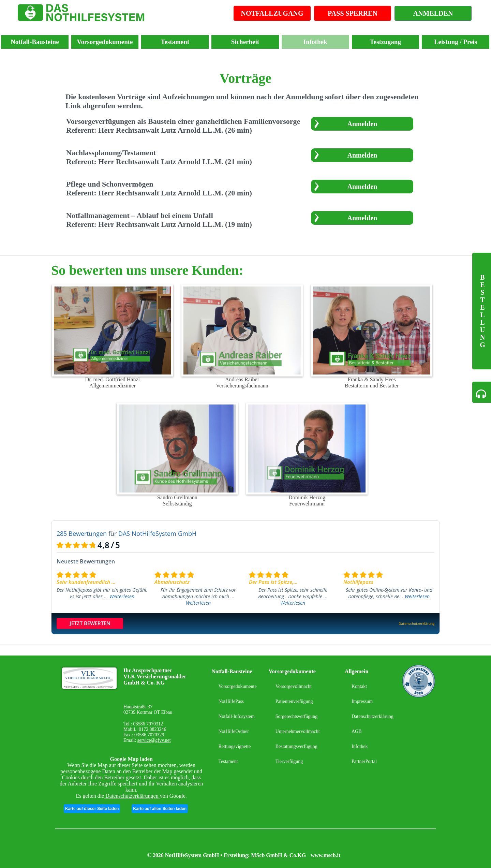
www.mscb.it (325, 855)
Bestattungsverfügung (296, 746)
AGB (357, 731)
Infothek (315, 42)
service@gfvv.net (154, 740)
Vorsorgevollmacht (294, 686)
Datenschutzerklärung (373, 716)
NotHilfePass (231, 701)
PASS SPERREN (353, 13)
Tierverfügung (289, 761)
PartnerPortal (364, 761)
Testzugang (385, 42)
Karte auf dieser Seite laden (92, 809)
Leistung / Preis (456, 42)
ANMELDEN (433, 13)
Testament (175, 42)
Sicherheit (245, 42)
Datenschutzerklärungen (132, 796)
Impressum (362, 701)
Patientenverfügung (294, 701)
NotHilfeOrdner (233, 731)
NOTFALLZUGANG (272, 13)
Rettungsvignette (234, 746)
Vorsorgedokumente (105, 42)
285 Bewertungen (82, 533)
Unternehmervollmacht (298, 731)
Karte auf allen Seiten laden (160, 809)
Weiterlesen (122, 596)
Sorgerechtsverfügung (296, 716)
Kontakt (359, 686)
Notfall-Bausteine (35, 42)
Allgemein (356, 671)
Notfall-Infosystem (236, 716)
